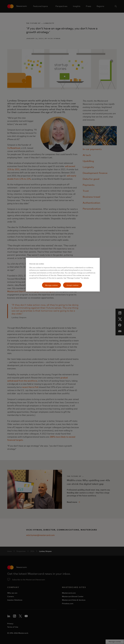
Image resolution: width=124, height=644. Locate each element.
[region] (63, 275)
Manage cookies (52, 285)
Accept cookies (73, 285)
